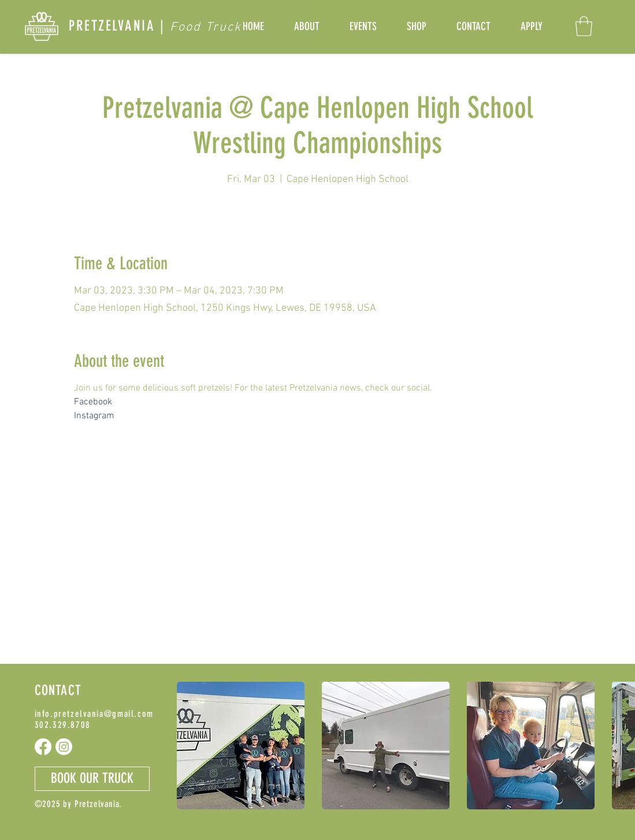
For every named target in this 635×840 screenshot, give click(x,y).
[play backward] (191, 746)
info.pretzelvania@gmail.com (94, 714)
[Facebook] (43, 747)
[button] (584, 26)
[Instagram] (64, 747)
